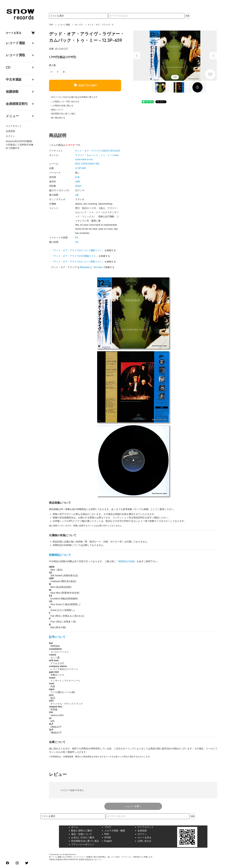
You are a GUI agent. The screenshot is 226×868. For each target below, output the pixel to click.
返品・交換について (82, 834)
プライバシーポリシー (83, 844)
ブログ (108, 827)
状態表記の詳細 (126, 561)
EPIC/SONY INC (91, 164)
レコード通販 (64, 25)
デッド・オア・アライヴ (88, 151)
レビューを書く (133, 806)
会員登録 (10, 131)
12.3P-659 (80, 168)
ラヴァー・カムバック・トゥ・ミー (94, 155)
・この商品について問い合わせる (64, 102)
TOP (51, 25)
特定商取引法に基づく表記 (85, 841)
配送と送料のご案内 (82, 831)
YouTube (98, 267)
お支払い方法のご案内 (83, 838)
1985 (78, 182)
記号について (57, 637)
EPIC (78, 164)
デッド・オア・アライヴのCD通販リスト (75, 256)
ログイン (10, 136)
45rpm (78, 186)
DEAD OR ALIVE (111, 151)
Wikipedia (85, 267)
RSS (107, 834)
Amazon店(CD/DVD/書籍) (19, 141)
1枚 (77, 195)
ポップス (79, 25)
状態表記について (60, 555)
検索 (188, 16)
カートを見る (20, 33)
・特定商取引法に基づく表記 (62, 114)
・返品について (56, 110)
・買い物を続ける (57, 118)
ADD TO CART (85, 85)
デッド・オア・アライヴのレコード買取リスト (78, 262)
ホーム (75, 827)
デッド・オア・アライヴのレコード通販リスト (78, 250)
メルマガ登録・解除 (115, 831)
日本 (77, 177)
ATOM (108, 838)
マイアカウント (14, 126)
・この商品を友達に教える (61, 106)
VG (77, 242)
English (108, 841)
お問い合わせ (144, 841)
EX (77, 238)
